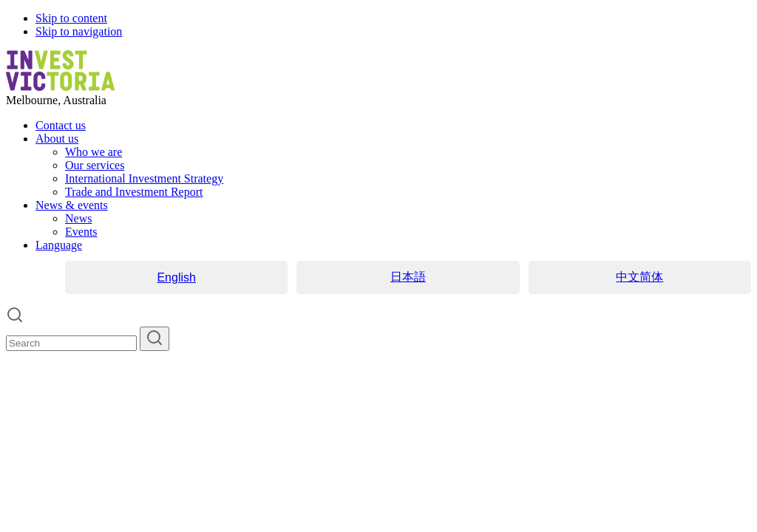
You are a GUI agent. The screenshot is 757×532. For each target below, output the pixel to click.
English (176, 277)
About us (57, 139)
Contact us (61, 125)
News (78, 218)
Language (59, 245)
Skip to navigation (79, 31)
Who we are (94, 152)
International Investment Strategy (144, 178)
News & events (72, 205)
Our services (95, 165)
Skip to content (71, 18)
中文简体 (639, 277)
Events (81, 232)
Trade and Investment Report (134, 192)
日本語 (408, 277)
